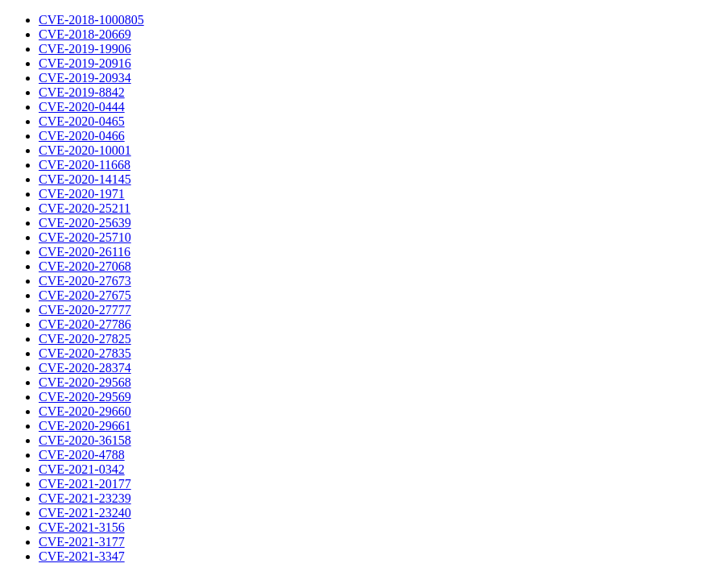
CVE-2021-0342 (82, 469)
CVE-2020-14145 (85, 179)
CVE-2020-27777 (85, 310)
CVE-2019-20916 (85, 63)
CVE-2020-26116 (85, 252)
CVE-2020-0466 (82, 136)
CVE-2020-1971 (82, 194)
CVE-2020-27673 (85, 281)
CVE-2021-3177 (82, 542)
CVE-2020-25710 (85, 237)
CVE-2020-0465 (82, 121)
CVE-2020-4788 (82, 455)
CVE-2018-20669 (85, 34)
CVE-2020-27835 (85, 353)
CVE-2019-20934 (85, 78)
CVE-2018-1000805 (91, 20)
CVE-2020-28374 (85, 368)
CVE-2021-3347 (82, 556)
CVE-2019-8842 (82, 92)
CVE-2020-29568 (85, 382)
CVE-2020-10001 (85, 150)
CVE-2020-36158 (85, 440)
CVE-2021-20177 (85, 484)
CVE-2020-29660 (85, 411)
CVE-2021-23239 (85, 498)
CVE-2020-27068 (85, 266)
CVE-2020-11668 (85, 165)
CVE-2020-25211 (85, 208)
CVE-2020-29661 (85, 426)
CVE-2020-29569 (85, 397)
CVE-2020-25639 (85, 223)
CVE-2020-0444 (82, 107)
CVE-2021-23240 (85, 513)
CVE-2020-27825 (85, 339)
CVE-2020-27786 (85, 324)
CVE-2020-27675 (85, 295)
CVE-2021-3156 (82, 527)
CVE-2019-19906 (85, 49)
